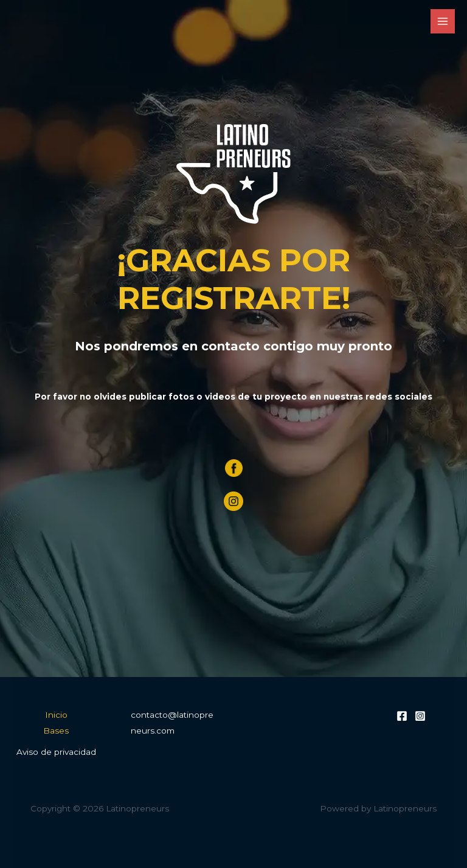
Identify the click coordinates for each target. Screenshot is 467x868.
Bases (56, 731)
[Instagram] (420, 716)
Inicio (56, 715)
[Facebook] (402, 716)
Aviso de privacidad (56, 752)
